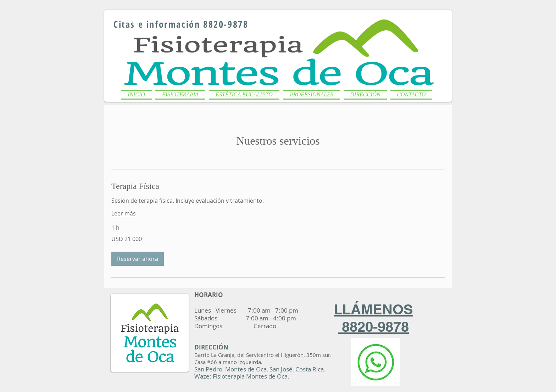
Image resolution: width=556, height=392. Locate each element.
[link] (278, 186)
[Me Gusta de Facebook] (407, 17)
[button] (180, 93)
